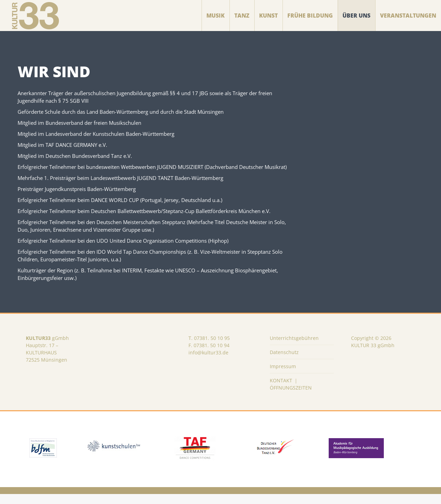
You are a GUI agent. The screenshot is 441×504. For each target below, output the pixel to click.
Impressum (283, 376)
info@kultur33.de (208, 362)
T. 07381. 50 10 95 (209, 348)
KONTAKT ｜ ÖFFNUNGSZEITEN (291, 394)
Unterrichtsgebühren (294, 348)
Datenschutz (284, 362)
